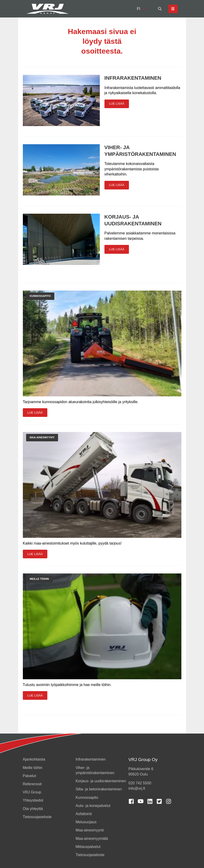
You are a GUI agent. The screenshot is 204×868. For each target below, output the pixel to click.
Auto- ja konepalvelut (93, 806)
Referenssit (32, 784)
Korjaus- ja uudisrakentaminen (101, 781)
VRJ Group (32, 792)
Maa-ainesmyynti (90, 830)
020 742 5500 (140, 783)
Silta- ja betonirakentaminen (99, 789)
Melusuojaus (86, 822)
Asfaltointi (84, 814)
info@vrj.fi (137, 788)
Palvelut (29, 776)
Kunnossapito (87, 798)
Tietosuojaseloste (37, 817)
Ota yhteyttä (33, 809)
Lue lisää (117, 104)
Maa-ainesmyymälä (92, 839)
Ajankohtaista (34, 759)
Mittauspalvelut (88, 847)
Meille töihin (33, 768)
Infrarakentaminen (133, 78)
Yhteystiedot (33, 800)
